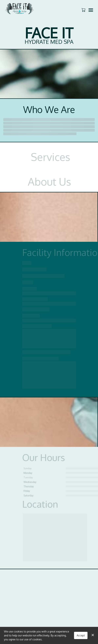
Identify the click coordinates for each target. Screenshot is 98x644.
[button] (84, 10)
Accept (81, 635)
